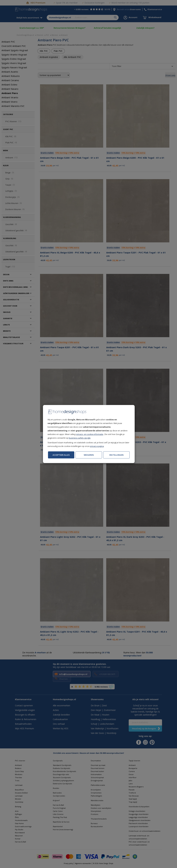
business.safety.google (80, 438)
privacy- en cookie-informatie (90, 434)
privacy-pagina (97, 446)
